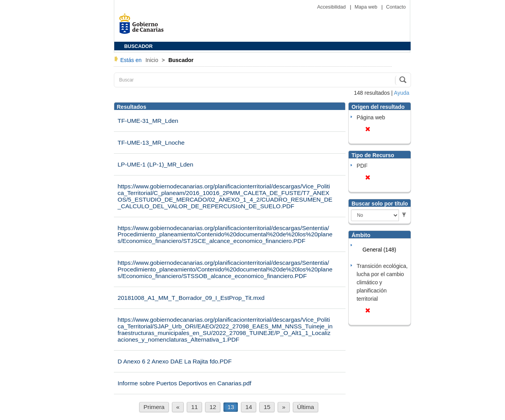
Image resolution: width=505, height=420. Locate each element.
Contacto (396, 7)
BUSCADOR (139, 46)
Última (306, 407)
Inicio (153, 60)
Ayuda (401, 93)
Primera (154, 407)
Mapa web (367, 7)
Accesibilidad (332, 7)
